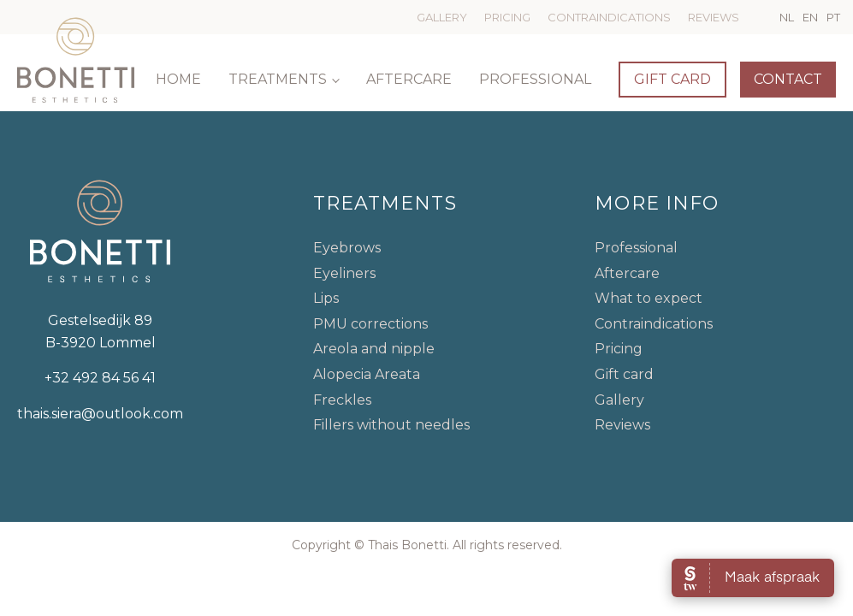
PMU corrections (370, 324)
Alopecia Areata (367, 374)
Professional (535, 79)
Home (178, 79)
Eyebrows (347, 248)
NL (787, 17)
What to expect (649, 298)
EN (810, 17)
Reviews (714, 17)
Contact (788, 79)
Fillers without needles (391, 425)
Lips (326, 298)
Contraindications (609, 17)
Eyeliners (344, 273)
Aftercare (409, 79)
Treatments (278, 79)
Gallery (442, 17)
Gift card (672, 79)
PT (833, 17)
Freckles (342, 400)
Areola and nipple (374, 349)
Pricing (507, 17)
